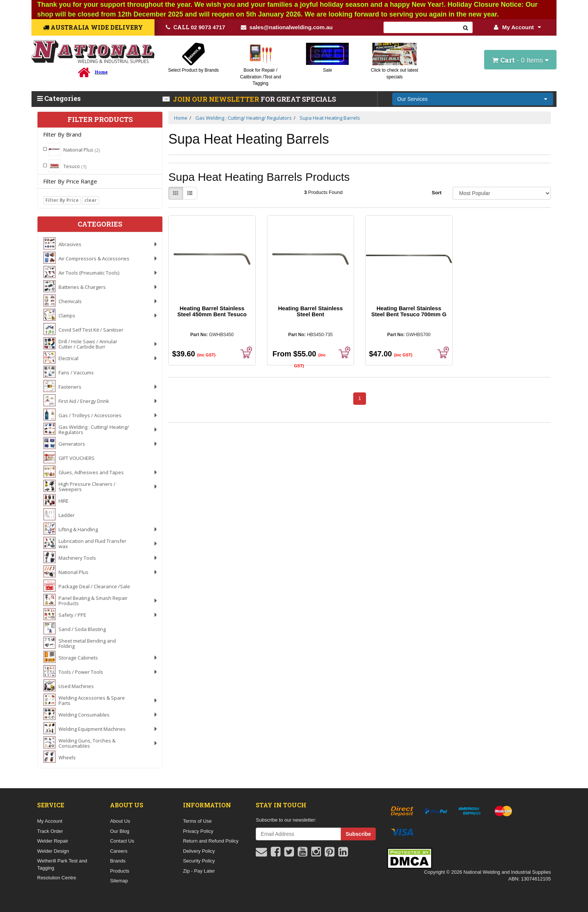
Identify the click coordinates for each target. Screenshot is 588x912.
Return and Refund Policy (211, 841)
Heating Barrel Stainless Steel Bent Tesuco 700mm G (409, 311)
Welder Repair (53, 841)
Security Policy (199, 861)
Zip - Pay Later (199, 871)
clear (91, 200)
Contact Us (122, 841)
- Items (520, 60)
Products (119, 871)
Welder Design (53, 851)
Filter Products (100, 120)
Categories (59, 98)
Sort (436, 193)
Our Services (412, 99)
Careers (118, 851)
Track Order (50, 831)
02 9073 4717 (196, 27)
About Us (120, 821)
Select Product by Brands (193, 70)
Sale (327, 70)
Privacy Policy (198, 831)
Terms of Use (197, 821)
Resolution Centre (57, 878)
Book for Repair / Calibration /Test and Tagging (260, 77)
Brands (118, 861)
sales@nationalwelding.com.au (287, 27)
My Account (517, 27)
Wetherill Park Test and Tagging (62, 864)
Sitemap (119, 881)
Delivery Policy (199, 851)
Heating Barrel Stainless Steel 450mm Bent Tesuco (212, 311)
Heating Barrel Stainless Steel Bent (310, 311)
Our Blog (119, 831)
